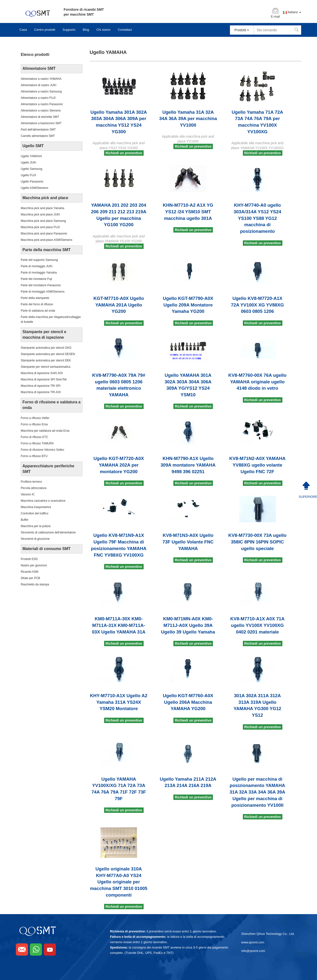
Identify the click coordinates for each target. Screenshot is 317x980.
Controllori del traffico (35, 513)
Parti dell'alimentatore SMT (38, 130)
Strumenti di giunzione (35, 539)
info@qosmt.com (253, 951)
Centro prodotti (45, 30)
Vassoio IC (28, 494)
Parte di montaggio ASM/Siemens (43, 292)
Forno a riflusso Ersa (34, 424)
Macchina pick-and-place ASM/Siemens (46, 240)
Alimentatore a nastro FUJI (38, 98)
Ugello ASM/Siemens (35, 188)
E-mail (275, 17)
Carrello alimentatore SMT (38, 136)
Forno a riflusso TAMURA (37, 443)
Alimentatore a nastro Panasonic (42, 104)
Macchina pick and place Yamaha (42, 208)
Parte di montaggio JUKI (37, 266)
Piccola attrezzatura (34, 488)
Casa (23, 30)
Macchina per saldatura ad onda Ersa (45, 431)
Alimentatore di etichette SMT (40, 117)
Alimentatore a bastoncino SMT (41, 123)
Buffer (25, 520)
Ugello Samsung (31, 169)
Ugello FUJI (28, 175)
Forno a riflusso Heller (35, 418)
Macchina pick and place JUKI (40, 214)
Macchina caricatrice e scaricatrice (43, 501)
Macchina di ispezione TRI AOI (41, 392)
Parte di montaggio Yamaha (39, 273)
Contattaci (125, 30)
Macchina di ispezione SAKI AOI (42, 373)
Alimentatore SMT (39, 68)
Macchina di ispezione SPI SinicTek (44, 379)
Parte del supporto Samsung (39, 260)
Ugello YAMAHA (31, 156)
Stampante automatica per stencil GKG (46, 348)
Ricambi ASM (30, 572)
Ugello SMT (33, 146)
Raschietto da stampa (35, 584)
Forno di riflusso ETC (35, 437)
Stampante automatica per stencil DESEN (48, 354)
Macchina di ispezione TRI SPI (41, 386)
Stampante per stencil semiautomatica (45, 367)
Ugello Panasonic (32, 182)
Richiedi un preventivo (124, 153)
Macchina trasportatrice (36, 507)
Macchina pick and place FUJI (40, 227)
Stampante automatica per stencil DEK (46, 360)
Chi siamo (103, 30)
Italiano (294, 12)
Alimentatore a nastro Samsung (41, 92)
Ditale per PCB (30, 578)
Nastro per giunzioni (34, 565)
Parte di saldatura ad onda (38, 311)
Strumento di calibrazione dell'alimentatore (48, 532)
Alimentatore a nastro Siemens (41, 111)
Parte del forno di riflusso (37, 304)
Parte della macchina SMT (46, 250)
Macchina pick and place (45, 198)
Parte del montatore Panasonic (41, 285)
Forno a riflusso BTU (34, 456)
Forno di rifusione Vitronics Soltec (43, 450)
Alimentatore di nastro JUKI (39, 85)
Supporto (69, 30)
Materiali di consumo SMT (46, 549)
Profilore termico (31, 482)
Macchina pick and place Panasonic (44, 234)
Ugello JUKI (28, 163)
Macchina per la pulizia (36, 526)
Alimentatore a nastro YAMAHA (41, 79)
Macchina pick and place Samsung (43, 221)
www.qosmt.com (253, 942)
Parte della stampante (35, 298)
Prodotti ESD (29, 559)
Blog (86, 30)
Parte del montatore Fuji (36, 279)
